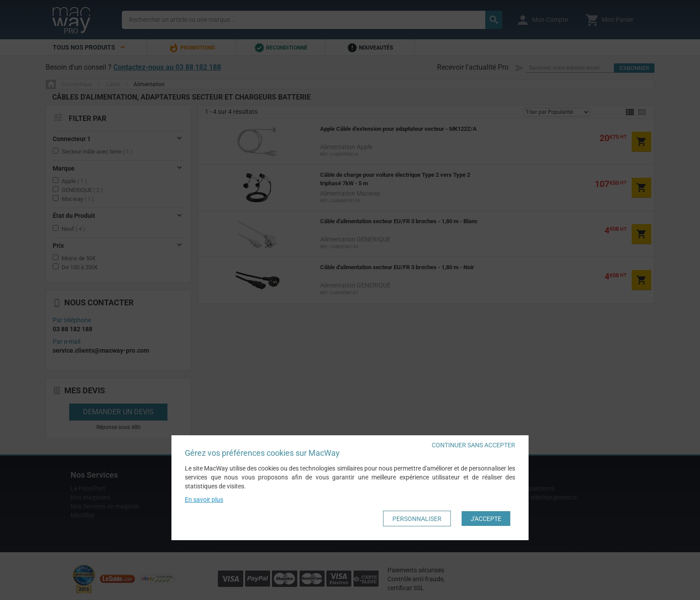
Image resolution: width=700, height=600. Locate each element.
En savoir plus (204, 500)
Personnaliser (417, 519)
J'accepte (486, 519)
